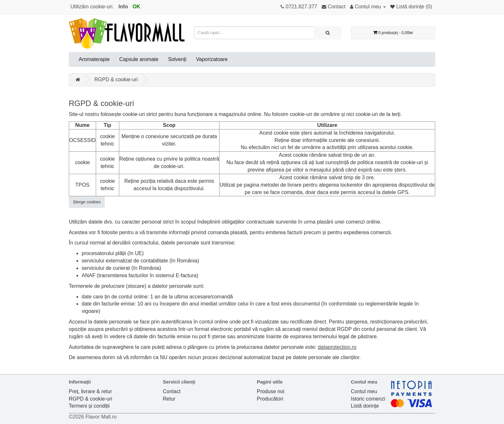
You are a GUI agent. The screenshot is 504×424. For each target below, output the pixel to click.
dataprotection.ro (337, 347)
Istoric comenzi (368, 399)
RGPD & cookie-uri (116, 79)
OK (136, 7)
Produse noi (270, 391)
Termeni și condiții (89, 406)
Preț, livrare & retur (90, 391)
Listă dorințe (365, 406)
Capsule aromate (139, 59)
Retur (169, 399)
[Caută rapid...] (328, 33)
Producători (270, 399)
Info (123, 7)
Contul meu (364, 391)
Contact (172, 391)
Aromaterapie (94, 59)
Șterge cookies (87, 202)
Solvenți (177, 59)
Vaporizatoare (212, 59)
